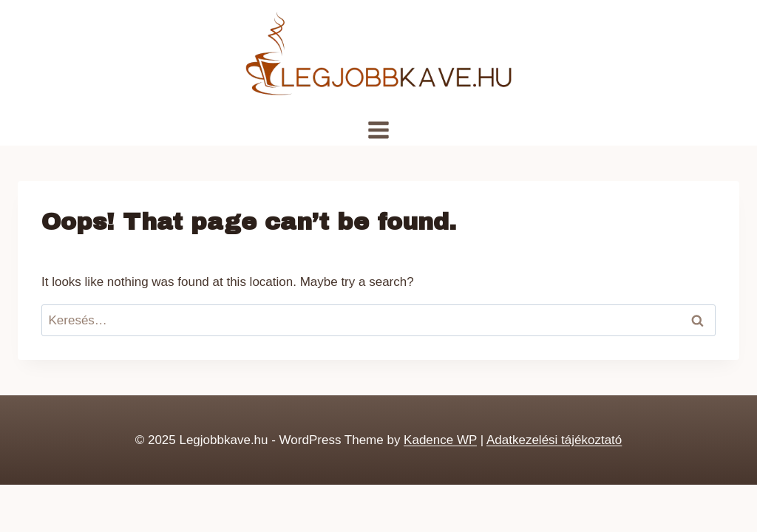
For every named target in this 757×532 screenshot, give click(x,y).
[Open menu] (379, 130)
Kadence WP (440, 440)
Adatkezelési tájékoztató (554, 440)
